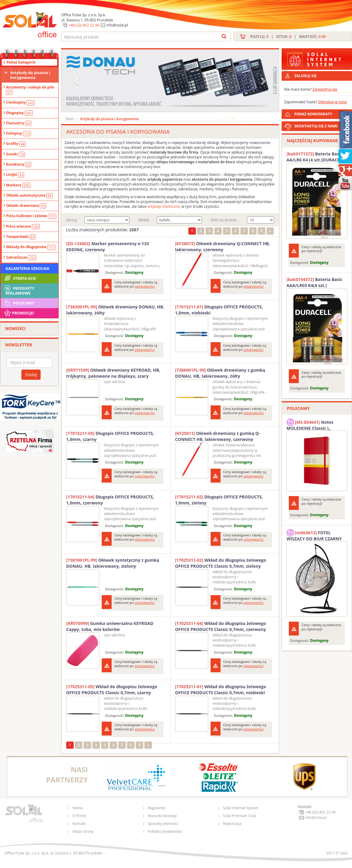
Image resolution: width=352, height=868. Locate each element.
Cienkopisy (20, 102)
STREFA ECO (20, 278)
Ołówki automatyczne (29, 195)
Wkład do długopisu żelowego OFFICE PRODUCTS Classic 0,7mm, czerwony (221, 626)
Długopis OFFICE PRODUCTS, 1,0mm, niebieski (219, 310)
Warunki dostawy (162, 816)
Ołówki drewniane (26, 206)
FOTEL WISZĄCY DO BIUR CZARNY (314, 535)
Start (70, 119)
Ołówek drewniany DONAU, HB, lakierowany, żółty (115, 310)
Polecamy (19, 303)
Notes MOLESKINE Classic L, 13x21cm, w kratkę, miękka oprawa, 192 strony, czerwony (315, 424)
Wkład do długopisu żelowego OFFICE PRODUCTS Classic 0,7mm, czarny (112, 690)
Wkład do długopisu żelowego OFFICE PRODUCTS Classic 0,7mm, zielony (221, 563)
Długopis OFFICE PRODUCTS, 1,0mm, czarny (110, 436)
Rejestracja (232, 824)
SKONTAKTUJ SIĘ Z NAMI (316, 126)
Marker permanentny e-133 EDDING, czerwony (108, 247)
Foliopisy (19, 133)
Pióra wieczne (23, 226)
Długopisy (19, 113)
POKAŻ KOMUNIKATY (322, 113)
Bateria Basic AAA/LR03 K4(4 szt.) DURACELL (314, 283)
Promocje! (19, 313)
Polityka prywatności (165, 831)
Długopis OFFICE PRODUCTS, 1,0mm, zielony (219, 500)
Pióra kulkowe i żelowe (31, 216)
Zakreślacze (21, 258)
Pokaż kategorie (21, 62)
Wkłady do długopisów (31, 247)
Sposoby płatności (163, 824)
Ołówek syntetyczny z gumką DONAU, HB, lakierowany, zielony (113, 563)
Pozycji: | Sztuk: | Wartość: (288, 37)
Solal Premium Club (239, 816)
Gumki (15, 154)
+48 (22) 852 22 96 (84, 25)
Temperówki (21, 237)
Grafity (16, 144)
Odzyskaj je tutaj (332, 102)
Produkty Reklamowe (19, 290)
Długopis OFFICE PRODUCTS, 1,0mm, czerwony (110, 500)
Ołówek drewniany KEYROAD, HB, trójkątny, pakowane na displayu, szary (113, 373)
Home (78, 808)
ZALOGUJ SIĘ (305, 76)
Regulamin (157, 808)
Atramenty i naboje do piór (30, 90)
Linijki (15, 175)
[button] (78, 81)
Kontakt (79, 824)
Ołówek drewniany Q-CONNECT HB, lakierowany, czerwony (223, 247)
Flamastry (19, 123)
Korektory (19, 164)
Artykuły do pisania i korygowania (30, 75)
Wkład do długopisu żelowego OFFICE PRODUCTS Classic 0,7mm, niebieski (221, 690)
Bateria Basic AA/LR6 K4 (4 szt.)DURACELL (315, 157)
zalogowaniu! (145, 286)
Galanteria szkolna (27, 268)
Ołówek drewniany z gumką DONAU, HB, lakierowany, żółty (220, 373)
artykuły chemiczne (164, 206)
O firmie (79, 816)
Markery (18, 185)
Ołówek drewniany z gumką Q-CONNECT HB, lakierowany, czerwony (218, 436)
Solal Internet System (241, 808)
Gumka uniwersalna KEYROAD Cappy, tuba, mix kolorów (110, 626)
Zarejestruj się (325, 89)
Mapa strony (83, 831)
